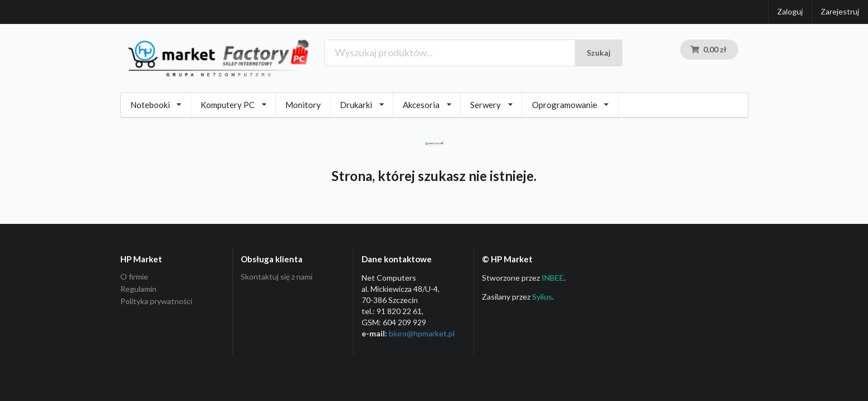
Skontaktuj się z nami (277, 277)
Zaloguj (790, 11)
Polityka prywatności (156, 301)
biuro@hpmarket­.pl (422, 333)
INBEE (553, 278)
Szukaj (599, 53)
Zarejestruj (840, 11)
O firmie (134, 277)
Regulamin (138, 289)
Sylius (542, 297)
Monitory (303, 105)
